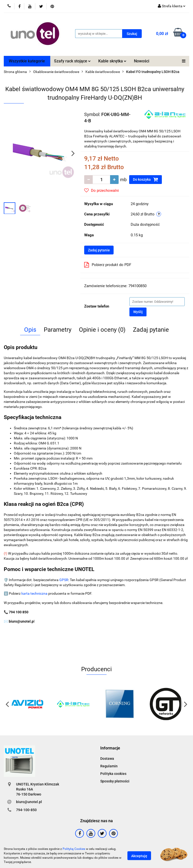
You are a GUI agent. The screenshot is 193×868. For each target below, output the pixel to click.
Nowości (142, 61)
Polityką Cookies (74, 849)
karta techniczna (34, 593)
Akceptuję (139, 856)
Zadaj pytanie (99, 250)
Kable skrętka (112, 61)
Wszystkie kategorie (27, 61)
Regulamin (109, 766)
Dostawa (107, 759)
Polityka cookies (113, 774)
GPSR (64, 580)
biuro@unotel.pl (29, 802)
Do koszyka (146, 179)
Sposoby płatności (115, 781)
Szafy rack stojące (72, 61)
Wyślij (138, 312)
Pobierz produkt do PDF (108, 265)
